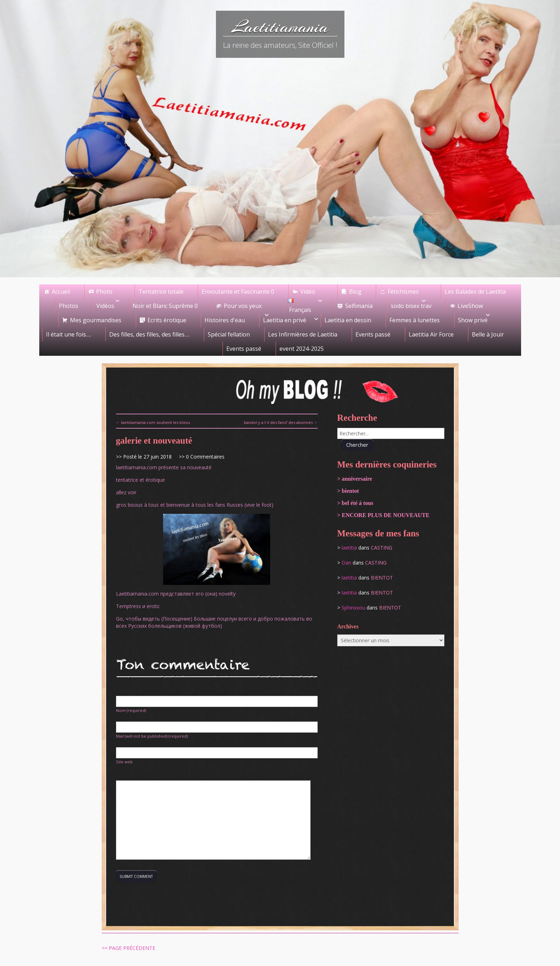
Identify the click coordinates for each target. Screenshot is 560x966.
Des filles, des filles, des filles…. (149, 334)
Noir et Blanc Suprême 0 (165, 306)
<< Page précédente (128, 948)
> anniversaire (355, 479)
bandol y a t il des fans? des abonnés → (281, 422)
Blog (355, 292)
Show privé (473, 320)
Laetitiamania (280, 27)
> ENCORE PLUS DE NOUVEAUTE (384, 515)
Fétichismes (407, 293)
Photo (108, 293)
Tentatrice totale (161, 292)
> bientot (348, 491)
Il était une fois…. (69, 334)
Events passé (373, 334)
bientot (382, 578)
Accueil (61, 292)
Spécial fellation (229, 334)
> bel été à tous (355, 503)
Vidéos (105, 306)
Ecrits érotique (167, 320)
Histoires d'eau (225, 320)
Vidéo (312, 293)
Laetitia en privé (285, 320)
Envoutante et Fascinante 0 (238, 292)
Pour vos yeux (247, 307)
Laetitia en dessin (348, 320)
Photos (69, 306)
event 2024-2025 (302, 349)
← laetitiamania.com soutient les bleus (153, 422)
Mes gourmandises (96, 320)
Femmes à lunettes (415, 320)
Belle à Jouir (488, 334)
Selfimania (359, 306)
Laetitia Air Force (431, 334)
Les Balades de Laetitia (475, 292)
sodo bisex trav (411, 306)
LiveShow (474, 307)
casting (382, 548)
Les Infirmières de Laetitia (303, 334)
